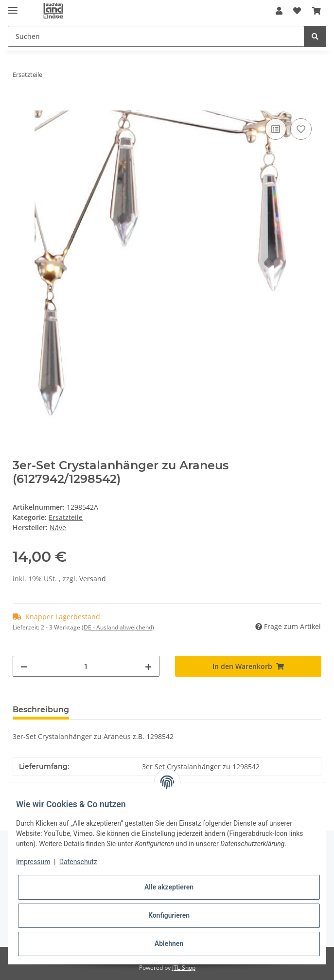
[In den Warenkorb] (20, 105)
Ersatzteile (66, 517)
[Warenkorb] (316, 11)
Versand (93, 579)
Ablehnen (169, 943)
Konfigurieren (169, 915)
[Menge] (86, 666)
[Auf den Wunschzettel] (301, 129)
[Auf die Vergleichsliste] (276, 129)
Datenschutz (78, 862)
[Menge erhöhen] (148, 666)
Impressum (33, 862)
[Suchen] (156, 36)
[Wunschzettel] (297, 11)
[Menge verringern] (24, 666)
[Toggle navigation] (13, 6)
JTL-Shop (184, 968)
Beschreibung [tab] (41, 710)
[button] (279, 11)
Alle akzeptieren (169, 887)
